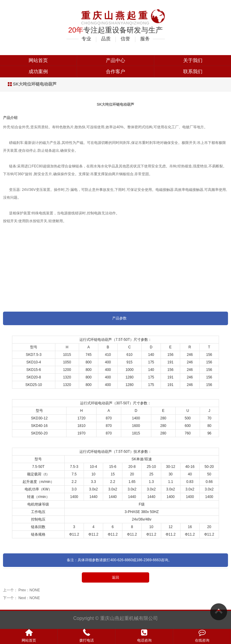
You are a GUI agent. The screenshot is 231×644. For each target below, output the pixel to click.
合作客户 (115, 72)
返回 (115, 577)
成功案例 (38, 72)
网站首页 (38, 60)
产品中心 (115, 60)
